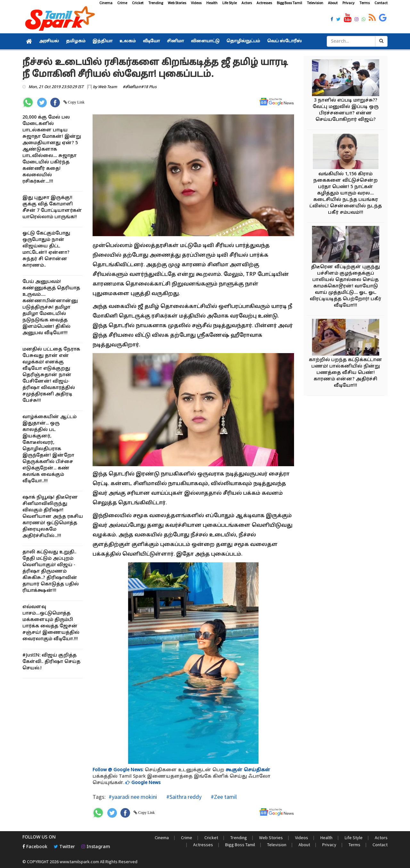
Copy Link (76, 102)
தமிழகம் (76, 41)
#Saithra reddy (183, 797)
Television (315, 3)
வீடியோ (151, 41)
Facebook (35, 847)
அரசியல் (49, 41)
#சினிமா (132, 87)
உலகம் (128, 41)
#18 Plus (149, 87)
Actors (247, 3)
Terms (365, 3)
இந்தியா (102, 41)
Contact (381, 3)
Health (212, 3)
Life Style (230, 3)
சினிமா (175, 41)
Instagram (96, 847)
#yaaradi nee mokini (133, 797)
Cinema (106, 3)
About (333, 3)
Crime (122, 3)
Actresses (264, 3)
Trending (156, 3)
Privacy (348, 3)
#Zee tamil (223, 797)
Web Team (107, 87)
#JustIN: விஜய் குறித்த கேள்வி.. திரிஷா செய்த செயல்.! (51, 662)
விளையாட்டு (205, 41)
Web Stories (177, 3)
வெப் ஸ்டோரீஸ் (284, 41)
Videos (196, 3)
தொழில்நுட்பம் (243, 41)
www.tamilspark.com (79, 862)
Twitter (64, 847)
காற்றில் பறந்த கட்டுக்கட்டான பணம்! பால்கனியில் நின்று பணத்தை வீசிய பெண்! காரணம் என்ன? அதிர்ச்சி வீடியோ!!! (345, 373)
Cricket (138, 3)
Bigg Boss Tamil (289, 3)
